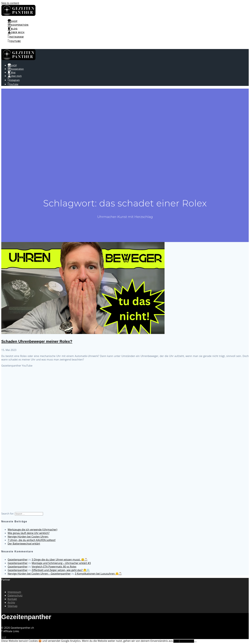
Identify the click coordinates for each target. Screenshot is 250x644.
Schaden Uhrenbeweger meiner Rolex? (37, 341)
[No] (195, 642)
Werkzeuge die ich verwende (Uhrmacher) (32, 530)
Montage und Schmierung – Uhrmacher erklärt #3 (61, 563)
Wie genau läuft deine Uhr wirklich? (29, 533)
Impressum (14, 592)
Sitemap (13, 606)
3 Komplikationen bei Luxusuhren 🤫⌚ (98, 574)
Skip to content (10, 3)
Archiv (11, 602)
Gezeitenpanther (18, 560)
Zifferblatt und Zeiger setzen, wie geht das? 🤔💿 (61, 570)
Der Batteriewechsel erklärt (24, 544)
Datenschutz (15, 595)
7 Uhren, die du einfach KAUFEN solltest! (32, 540)
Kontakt (12, 599)
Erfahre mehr (187, 641)
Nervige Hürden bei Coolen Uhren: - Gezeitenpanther (39, 574)
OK (176, 641)
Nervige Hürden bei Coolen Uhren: (28, 537)
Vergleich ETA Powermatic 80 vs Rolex (54, 567)
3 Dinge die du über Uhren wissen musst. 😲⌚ (60, 560)
